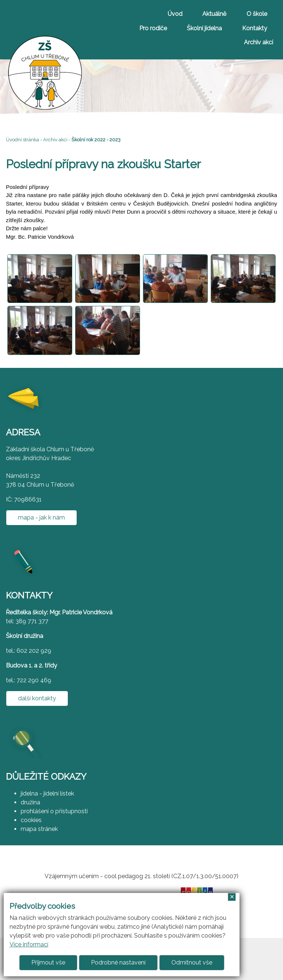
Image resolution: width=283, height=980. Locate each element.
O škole (257, 14)
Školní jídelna (204, 28)
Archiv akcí (258, 42)
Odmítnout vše (192, 962)
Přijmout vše (48, 962)
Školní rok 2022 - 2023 (96, 140)
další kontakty (37, 698)
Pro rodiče (153, 28)
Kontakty (255, 28)
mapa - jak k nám (41, 517)
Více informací (29, 944)
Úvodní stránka (22, 140)
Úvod (175, 14)
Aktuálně (214, 14)
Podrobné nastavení (118, 962)
